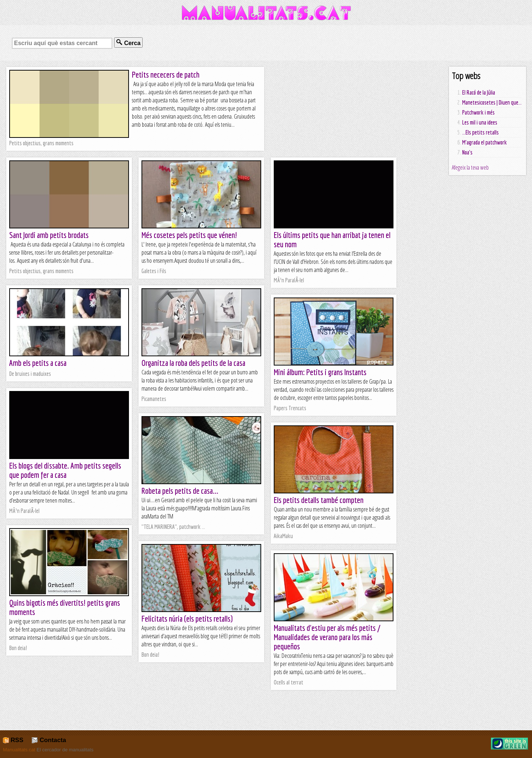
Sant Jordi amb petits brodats (49, 235)
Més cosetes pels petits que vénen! (189, 235)
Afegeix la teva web (470, 167)
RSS (13, 740)
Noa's (467, 152)
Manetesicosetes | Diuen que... (492, 102)
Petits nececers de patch (166, 74)
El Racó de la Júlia (479, 92)
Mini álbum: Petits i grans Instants (320, 372)
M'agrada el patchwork (485, 142)
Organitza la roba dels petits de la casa (193, 363)
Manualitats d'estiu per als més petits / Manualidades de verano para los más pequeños (327, 637)
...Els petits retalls (480, 132)
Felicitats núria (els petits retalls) (187, 618)
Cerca (128, 43)
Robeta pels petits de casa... (180, 491)
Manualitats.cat (19, 750)
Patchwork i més (478, 112)
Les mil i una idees (480, 122)
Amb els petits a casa (38, 363)
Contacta (49, 740)
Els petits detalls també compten (319, 500)
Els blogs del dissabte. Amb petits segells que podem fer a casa (65, 470)
